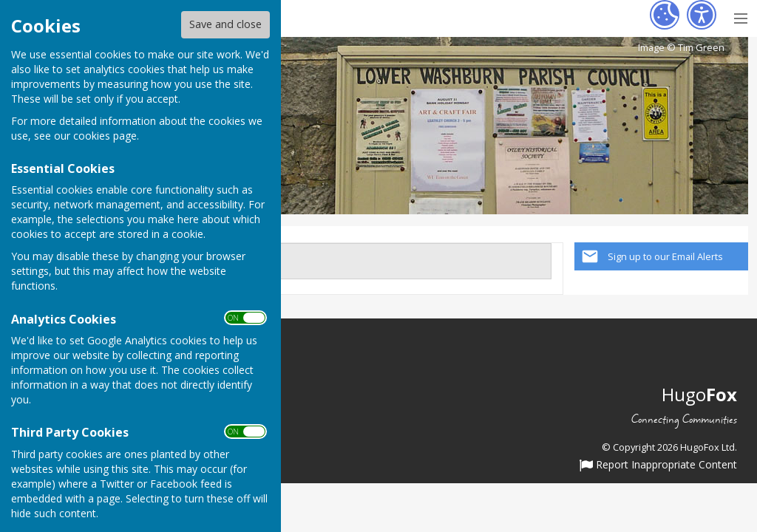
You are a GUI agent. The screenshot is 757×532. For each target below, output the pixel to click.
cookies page (105, 136)
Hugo (699, 394)
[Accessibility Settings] (702, 15)
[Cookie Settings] (665, 15)
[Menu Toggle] (740, 17)
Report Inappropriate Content (658, 465)
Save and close (225, 24)
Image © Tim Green (681, 48)
